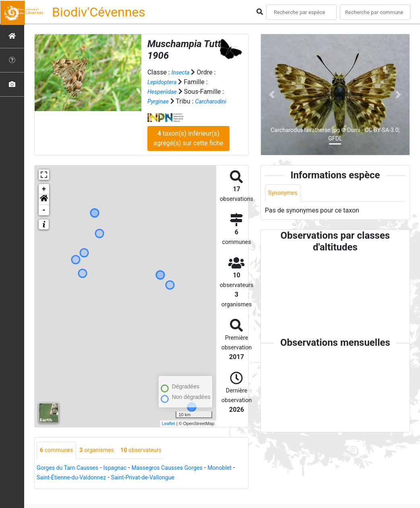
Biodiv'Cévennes (99, 12)
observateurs (152, 460)
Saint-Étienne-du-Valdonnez (108, 488)
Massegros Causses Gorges (183, 478)
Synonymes (285, 193)
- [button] (44, 220)
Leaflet (169, 433)
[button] (44, 209)
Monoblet (50, 488)
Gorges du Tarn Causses (71, 478)
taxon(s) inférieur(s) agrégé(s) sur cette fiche (188, 148)
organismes (103, 460)
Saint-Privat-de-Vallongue (188, 488)
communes (59, 460)
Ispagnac (125, 478)
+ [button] (44, 199)
